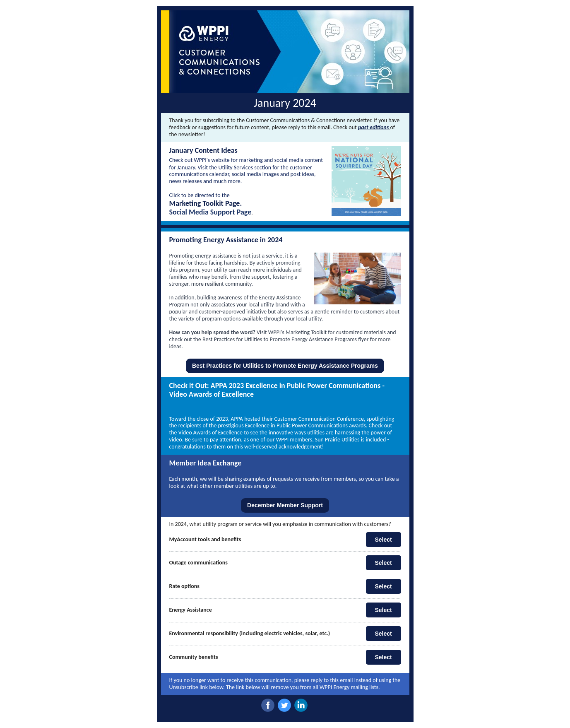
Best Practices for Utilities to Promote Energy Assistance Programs (285, 366)
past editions (373, 127)
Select (383, 540)
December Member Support (285, 505)
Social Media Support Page (210, 212)
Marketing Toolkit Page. (206, 203)
